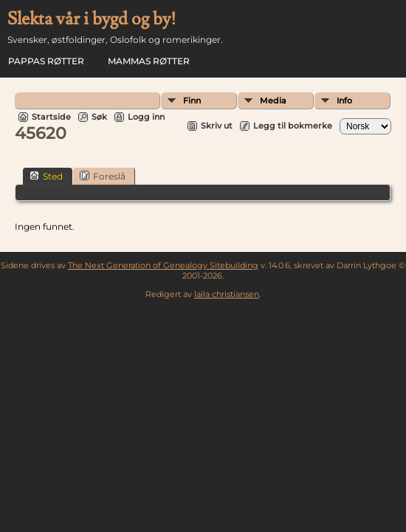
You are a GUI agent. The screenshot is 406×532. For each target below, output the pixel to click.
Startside (51, 117)
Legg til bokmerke (293, 126)
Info (344, 100)
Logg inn (146, 117)
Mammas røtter (149, 61)
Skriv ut (217, 126)
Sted (46, 176)
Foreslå (103, 176)
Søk (99, 117)
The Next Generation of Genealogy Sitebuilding (163, 265)
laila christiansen (227, 294)
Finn (192, 100)
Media (273, 100)
